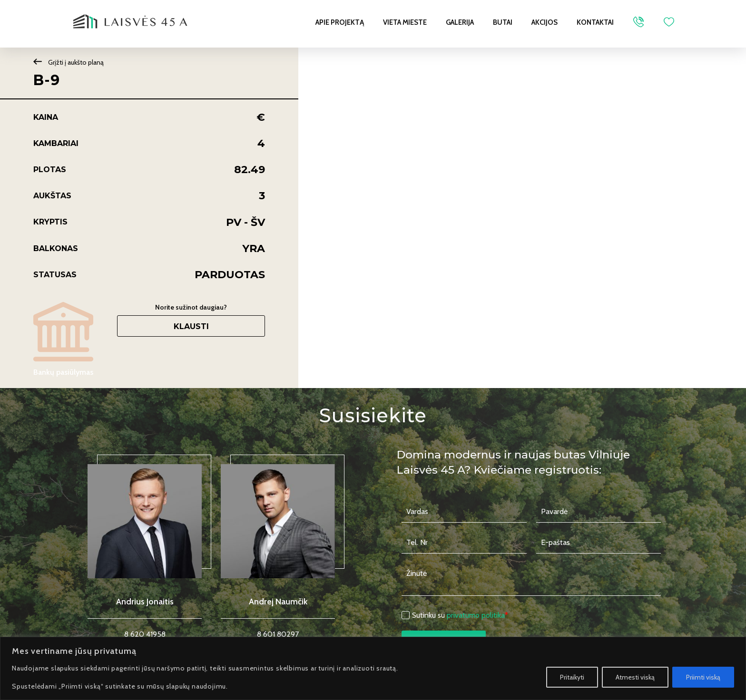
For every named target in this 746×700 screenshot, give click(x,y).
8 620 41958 (145, 634)
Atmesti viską (635, 677)
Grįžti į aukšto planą (69, 62)
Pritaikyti (572, 677)
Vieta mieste (405, 22)
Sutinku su (460, 615)
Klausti (191, 326)
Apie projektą (340, 22)
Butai (503, 22)
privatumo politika (476, 615)
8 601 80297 (278, 634)
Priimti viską (703, 677)
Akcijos (545, 22)
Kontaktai (595, 22)
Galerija (460, 22)
